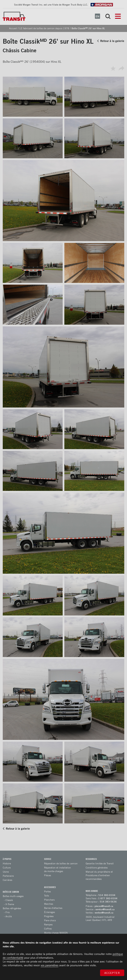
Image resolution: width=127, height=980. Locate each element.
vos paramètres (50, 965)
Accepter (112, 973)
